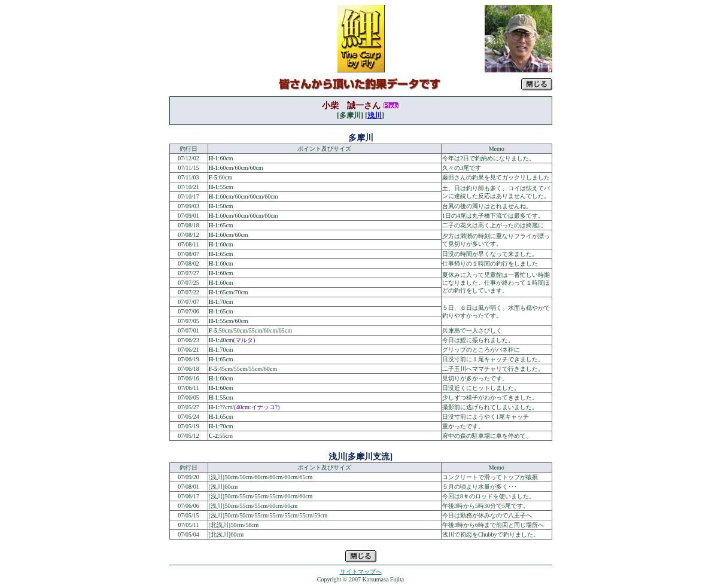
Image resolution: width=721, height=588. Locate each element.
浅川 (375, 115)
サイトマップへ (361, 572)
